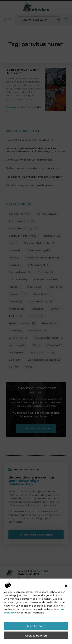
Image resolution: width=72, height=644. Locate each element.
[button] (66, 590)
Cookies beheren (36, 640)
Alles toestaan (36, 630)
